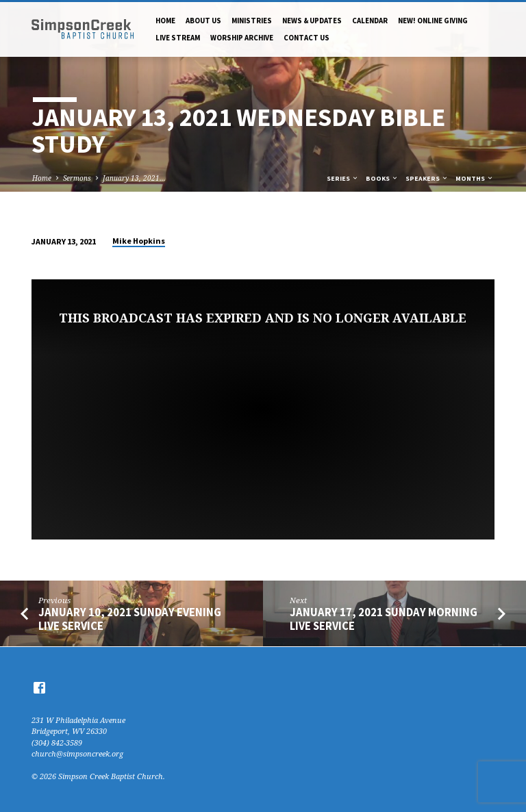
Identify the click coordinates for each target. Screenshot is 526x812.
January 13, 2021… (134, 178)
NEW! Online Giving (433, 21)
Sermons (77, 178)
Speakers (427, 178)
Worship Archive (242, 38)
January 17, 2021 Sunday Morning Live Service (384, 619)
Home (165, 21)
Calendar (370, 21)
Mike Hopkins (139, 241)
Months (475, 178)
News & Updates (312, 21)
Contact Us (306, 38)
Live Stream (178, 38)
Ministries (252, 21)
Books (382, 178)
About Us (203, 21)
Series (343, 178)
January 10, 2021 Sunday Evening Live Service (130, 619)
